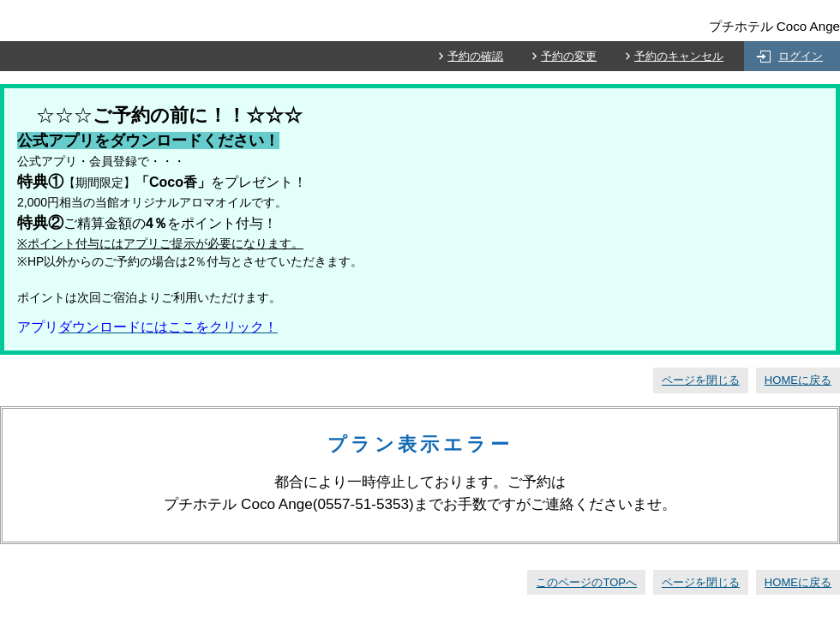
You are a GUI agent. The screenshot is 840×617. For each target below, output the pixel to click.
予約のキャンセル (679, 56)
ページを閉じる (701, 380)
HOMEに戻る (798, 380)
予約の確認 (475, 56)
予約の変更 (569, 56)
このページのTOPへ (586, 582)
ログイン (801, 56)
